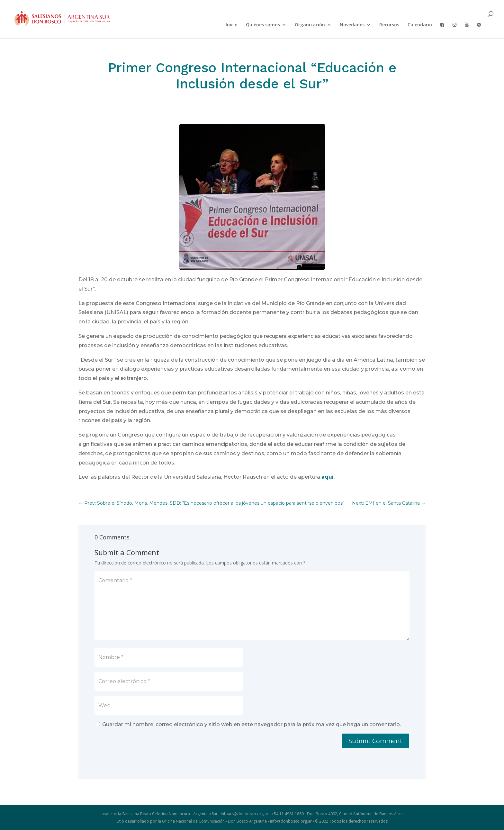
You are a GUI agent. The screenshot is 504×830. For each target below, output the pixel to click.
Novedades (352, 25)
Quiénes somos (263, 25)
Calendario (420, 25)
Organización (310, 25)
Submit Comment (375, 741)
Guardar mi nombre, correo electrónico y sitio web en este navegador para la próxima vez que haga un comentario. (252, 724)
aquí (328, 477)
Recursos (389, 25)
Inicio (232, 25)
